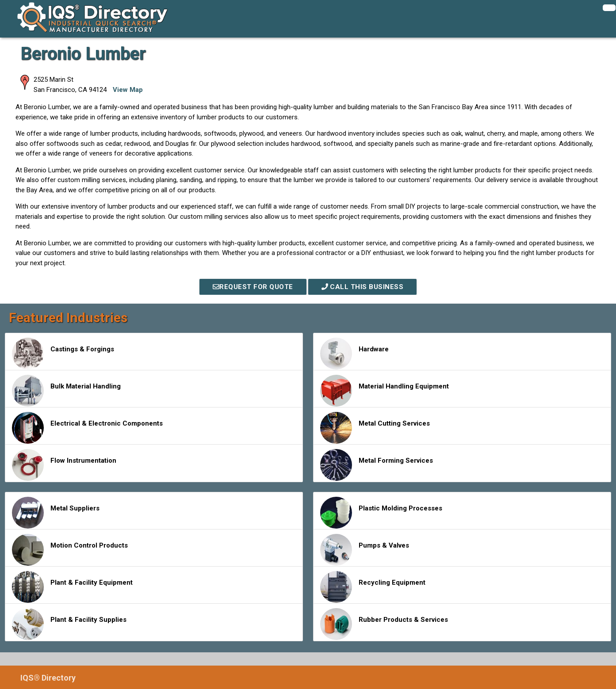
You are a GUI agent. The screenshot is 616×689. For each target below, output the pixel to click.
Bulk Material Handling (66, 391)
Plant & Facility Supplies (69, 624)
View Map (128, 90)
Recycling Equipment (373, 587)
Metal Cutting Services (375, 428)
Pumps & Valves (365, 550)
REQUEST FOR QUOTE (253, 287)
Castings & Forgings (63, 354)
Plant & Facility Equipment (72, 587)
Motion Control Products (70, 550)
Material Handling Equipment (385, 391)
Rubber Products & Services (384, 624)
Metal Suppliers (56, 513)
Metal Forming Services (377, 465)
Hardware (354, 354)
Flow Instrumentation (64, 465)
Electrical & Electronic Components (87, 428)
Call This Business (363, 287)
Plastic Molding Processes (381, 513)
